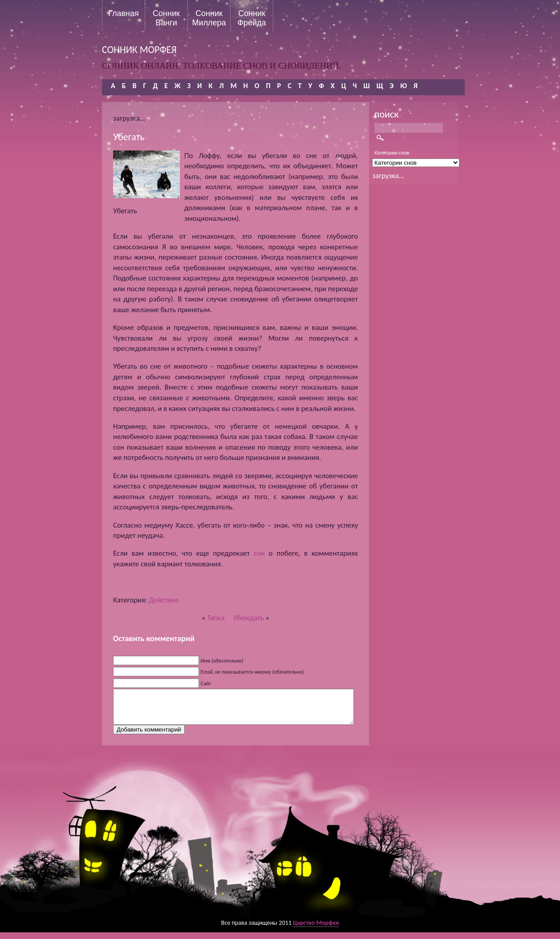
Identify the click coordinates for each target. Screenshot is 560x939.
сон (259, 553)
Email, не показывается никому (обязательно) (252, 672)
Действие (164, 600)
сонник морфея (139, 50)
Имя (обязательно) (222, 661)
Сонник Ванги (166, 18)
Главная (124, 13)
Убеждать (249, 618)
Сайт (206, 683)
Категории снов (392, 153)
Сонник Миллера (209, 18)
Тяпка (216, 618)
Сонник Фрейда (252, 18)
